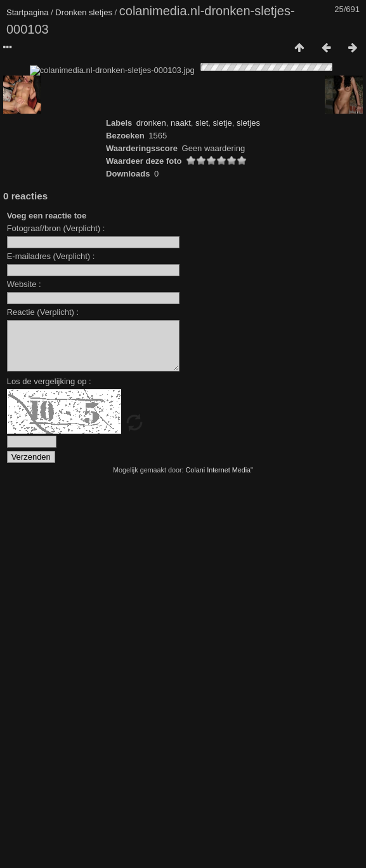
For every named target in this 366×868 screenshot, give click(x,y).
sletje (222, 501)
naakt (181, 501)
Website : (24, 663)
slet (202, 501)
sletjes (248, 501)
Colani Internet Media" (219, 858)
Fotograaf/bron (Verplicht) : (56, 607)
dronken (151, 501)
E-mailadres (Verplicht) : (51, 635)
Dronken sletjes (84, 12)
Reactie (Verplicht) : (43, 691)
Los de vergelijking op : (49, 769)
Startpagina (28, 12)
